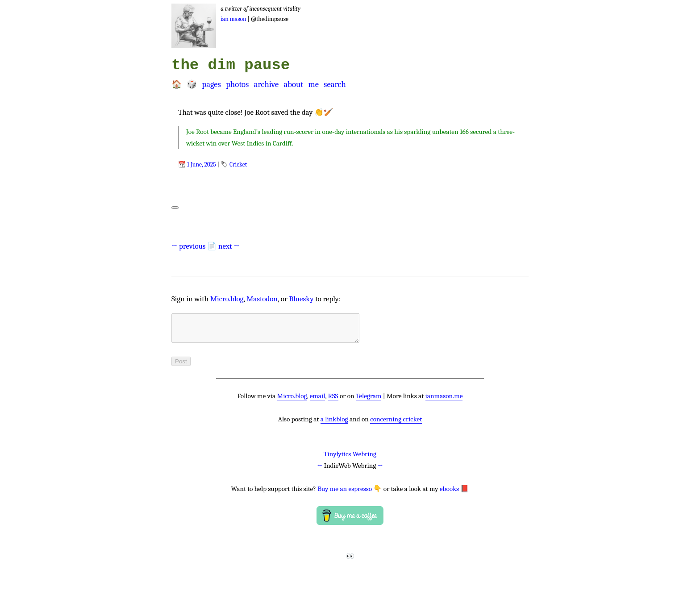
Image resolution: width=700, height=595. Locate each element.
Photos (237, 84)
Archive (267, 84)
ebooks (449, 494)
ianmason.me (444, 401)
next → (229, 246)
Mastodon (262, 299)
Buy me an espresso (345, 494)
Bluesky (301, 299)
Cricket (238, 164)
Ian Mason (233, 19)
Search (335, 84)
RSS (333, 401)
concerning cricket (396, 424)
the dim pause (231, 65)
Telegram (369, 401)
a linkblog (334, 424)
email (318, 401)
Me (313, 84)
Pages (211, 84)
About (293, 84)
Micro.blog (227, 299)
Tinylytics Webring (350, 459)
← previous (189, 246)
